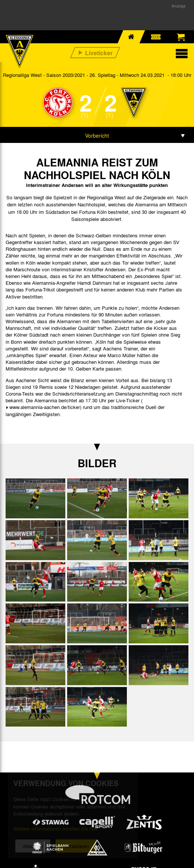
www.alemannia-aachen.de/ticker (45, 407)
